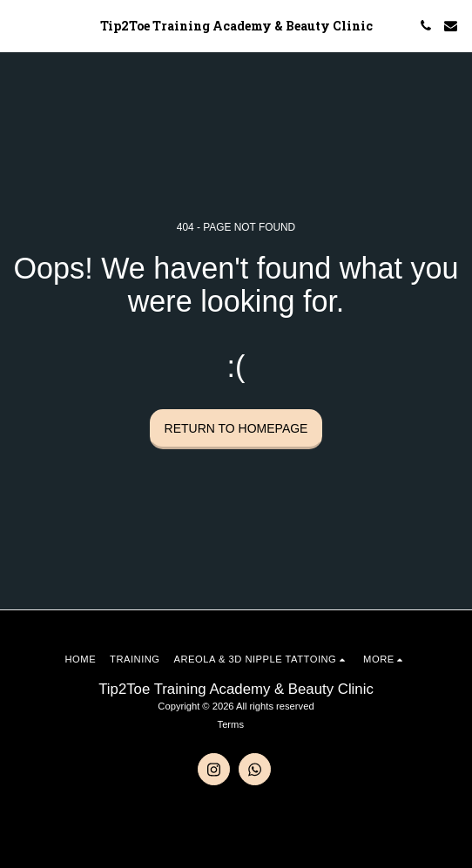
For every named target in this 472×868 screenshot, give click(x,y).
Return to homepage (236, 428)
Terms (231, 724)
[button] (19, 25)
